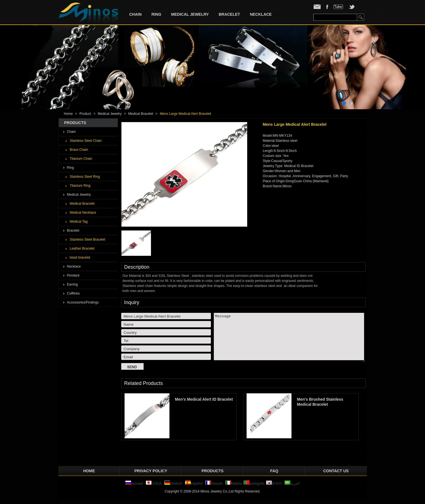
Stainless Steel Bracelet (88, 240)
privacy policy (151, 471)
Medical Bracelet (141, 114)
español (194, 484)
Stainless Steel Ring (85, 177)
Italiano (234, 484)
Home (68, 114)
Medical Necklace (83, 213)
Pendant (73, 275)
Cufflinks (73, 293)
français (214, 484)
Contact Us (336, 471)
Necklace (261, 14)
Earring (73, 284)
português (254, 484)
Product (85, 114)
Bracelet (229, 14)
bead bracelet (80, 257)
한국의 (274, 484)
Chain (135, 14)
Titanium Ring (80, 186)
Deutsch (173, 484)
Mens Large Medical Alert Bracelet (186, 114)
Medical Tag (79, 222)
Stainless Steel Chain (86, 141)
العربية (292, 484)
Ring (156, 14)
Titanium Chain (81, 159)
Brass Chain (79, 150)
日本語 (154, 484)
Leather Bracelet (82, 248)
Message (289, 337)
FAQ (274, 471)
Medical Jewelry (190, 14)
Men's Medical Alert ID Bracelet (206, 399)
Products (212, 471)
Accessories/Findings (83, 302)
